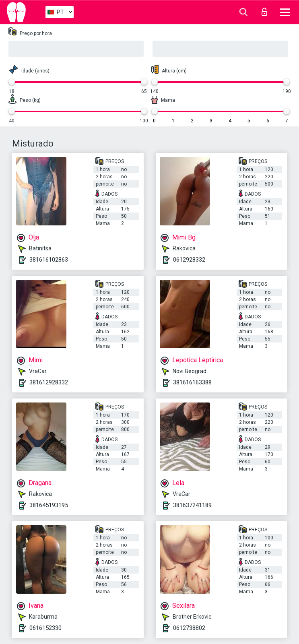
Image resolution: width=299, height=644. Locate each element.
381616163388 (192, 382)
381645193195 (49, 505)
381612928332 (49, 382)
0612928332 (189, 260)
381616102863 (49, 260)
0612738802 (189, 628)
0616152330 (45, 628)
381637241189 (192, 505)
